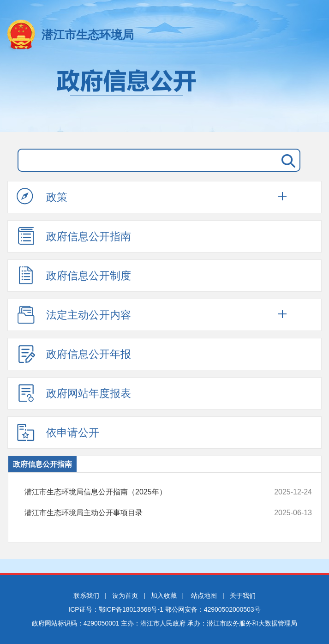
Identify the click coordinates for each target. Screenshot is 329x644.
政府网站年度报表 (74, 393)
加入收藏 (164, 596)
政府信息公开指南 (74, 236)
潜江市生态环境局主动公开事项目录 (141, 513)
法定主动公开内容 (74, 314)
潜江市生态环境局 (88, 35)
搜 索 (287, 160)
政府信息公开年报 (74, 354)
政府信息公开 (164, 96)
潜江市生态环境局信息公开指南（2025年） (141, 492)
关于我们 (243, 596)
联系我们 (86, 596)
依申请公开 (58, 432)
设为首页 (125, 596)
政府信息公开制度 (74, 275)
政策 (42, 197)
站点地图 (204, 596)
